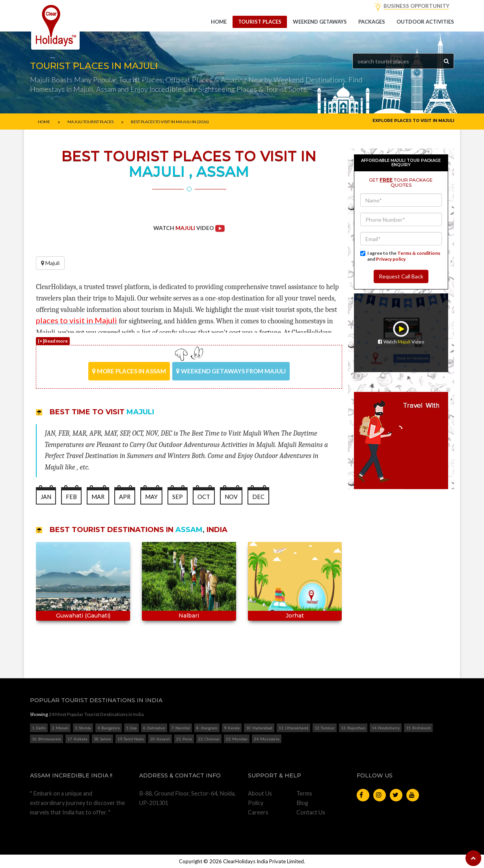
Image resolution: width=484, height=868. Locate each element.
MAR (98, 497)
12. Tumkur (325, 728)
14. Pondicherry (386, 728)
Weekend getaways (320, 22)
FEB (71, 497)
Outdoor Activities (425, 22)
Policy (256, 803)
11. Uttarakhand (293, 728)
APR (125, 497)
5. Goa (131, 728)
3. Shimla (83, 728)
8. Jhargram (207, 728)
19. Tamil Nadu (131, 739)
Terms (304, 793)
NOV (231, 497)
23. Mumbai (237, 739)
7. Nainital (181, 728)
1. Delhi (39, 728)
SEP (178, 497)
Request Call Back (401, 276)
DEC (258, 497)
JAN (46, 497)
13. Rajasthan (353, 728)
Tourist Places (260, 22)
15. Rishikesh (418, 728)
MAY (151, 497)
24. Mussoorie (267, 739)
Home (219, 22)
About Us (260, 793)
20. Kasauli (160, 739)
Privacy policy (391, 259)
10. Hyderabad (259, 728)
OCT (204, 497)
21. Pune (184, 739)
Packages (372, 22)
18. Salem (102, 739)
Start (186, 648)
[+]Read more (53, 341)
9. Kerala (232, 728)
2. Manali (60, 728)
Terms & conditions (419, 253)
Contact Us (311, 812)
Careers (258, 812)
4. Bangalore (109, 728)
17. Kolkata (77, 739)
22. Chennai (209, 739)
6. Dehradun (154, 728)
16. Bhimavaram (47, 739)
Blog (302, 803)
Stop (192, 648)
